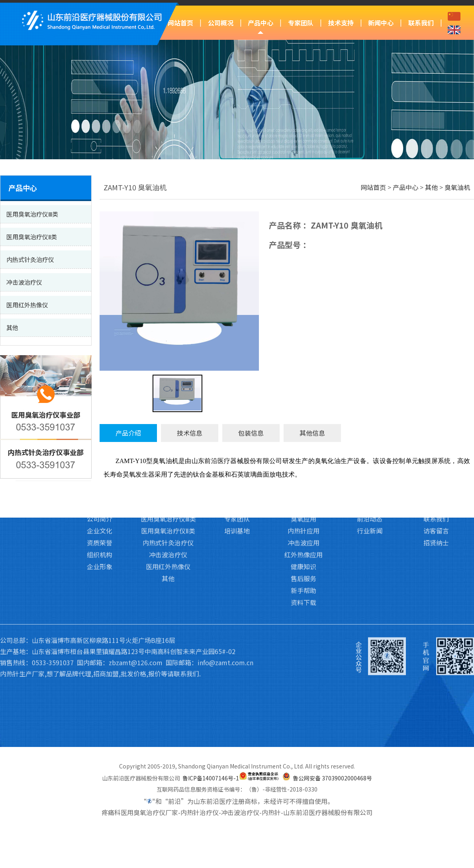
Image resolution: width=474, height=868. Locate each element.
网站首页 (180, 23)
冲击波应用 (304, 436)
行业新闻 (370, 424)
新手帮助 (304, 483)
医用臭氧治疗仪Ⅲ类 (168, 412)
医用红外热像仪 (168, 459)
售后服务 (304, 471)
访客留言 (436, 424)
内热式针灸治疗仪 (168, 436)
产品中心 (261, 23)
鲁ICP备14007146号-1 (211, 778)
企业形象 (100, 459)
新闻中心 (381, 23)
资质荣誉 (100, 436)
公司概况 (221, 23)
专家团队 (301, 23)
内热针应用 (304, 424)
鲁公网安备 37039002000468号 (332, 778)
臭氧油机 (457, 187)
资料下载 (304, 495)
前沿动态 (370, 412)
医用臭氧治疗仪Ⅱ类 (168, 424)
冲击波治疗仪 (168, 448)
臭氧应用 (304, 412)
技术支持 (341, 23)
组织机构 (100, 448)
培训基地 (237, 424)
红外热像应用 (304, 448)
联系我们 (421, 23)
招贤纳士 (436, 436)
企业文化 (100, 424)
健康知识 (304, 459)
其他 (431, 187)
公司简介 (100, 412)
